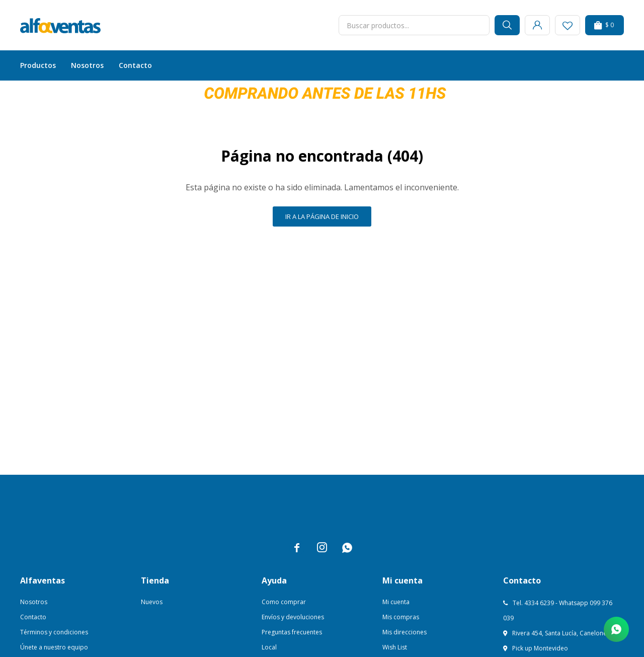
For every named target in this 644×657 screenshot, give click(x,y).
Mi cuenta (396, 602)
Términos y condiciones (54, 632)
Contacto (135, 65)
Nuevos (152, 602)
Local (269, 647)
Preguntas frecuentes (292, 632)
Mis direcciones (405, 632)
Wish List (395, 647)
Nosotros (87, 65)
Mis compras (401, 617)
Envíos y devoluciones (293, 617)
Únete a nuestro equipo (54, 647)
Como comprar (284, 602)
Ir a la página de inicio (322, 216)
